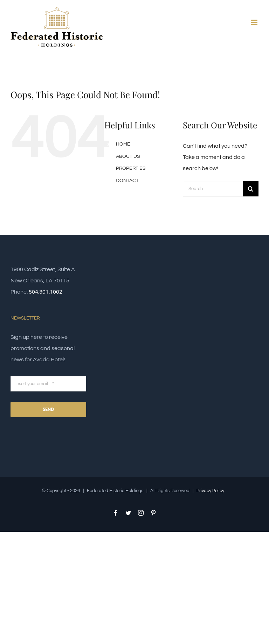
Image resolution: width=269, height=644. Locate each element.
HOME (123, 144)
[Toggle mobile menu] (255, 22)
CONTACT (127, 181)
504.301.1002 (46, 292)
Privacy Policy (210, 491)
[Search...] (213, 189)
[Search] (251, 189)
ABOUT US (128, 156)
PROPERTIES (131, 168)
